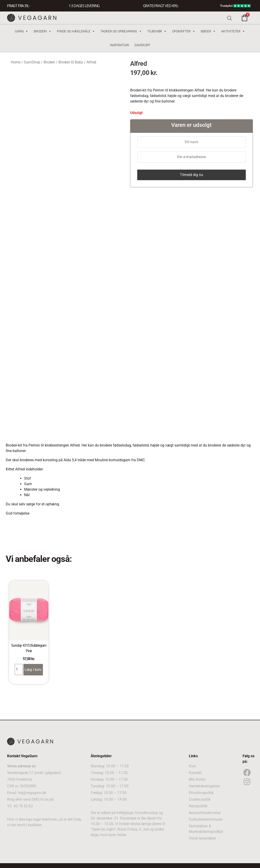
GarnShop (32, 62)
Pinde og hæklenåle (76, 31)
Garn (22, 31)
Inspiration (119, 45)
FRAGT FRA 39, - (18, 6)
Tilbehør (157, 31)
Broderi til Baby (71, 62)
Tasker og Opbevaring (121, 31)
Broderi (43, 31)
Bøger (208, 31)
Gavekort (142, 45)
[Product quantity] (19, 669)
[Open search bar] (229, 18)
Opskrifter (184, 31)
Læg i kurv (33, 670)
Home (16, 62)
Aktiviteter (233, 31)
